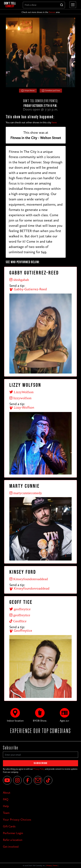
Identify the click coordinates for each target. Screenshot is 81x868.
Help (6, 806)
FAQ (6, 799)
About (7, 793)
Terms (55, 866)
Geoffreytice (21, 630)
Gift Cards (9, 826)
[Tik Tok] (48, 780)
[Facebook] (28, 780)
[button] (72, 5)
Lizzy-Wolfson (22, 407)
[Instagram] (17, 780)
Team (6, 813)
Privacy (49, 866)
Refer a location (13, 840)
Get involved (11, 847)
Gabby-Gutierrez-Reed (28, 289)
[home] (11, 5)
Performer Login (13, 833)
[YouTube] (7, 780)
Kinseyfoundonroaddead (29, 588)
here (54, 122)
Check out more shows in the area (41, 12)
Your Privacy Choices (17, 820)
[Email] (38, 780)
